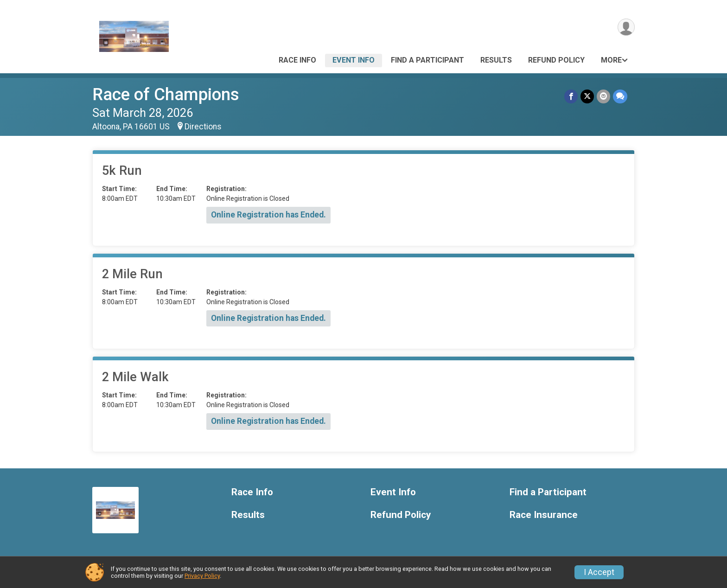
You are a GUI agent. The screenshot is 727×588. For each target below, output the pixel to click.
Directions (203, 127)
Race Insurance (544, 515)
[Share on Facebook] (571, 96)
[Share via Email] (603, 96)
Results (496, 60)
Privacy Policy (202, 576)
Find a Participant (427, 60)
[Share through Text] (620, 96)
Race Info (297, 60)
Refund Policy (556, 60)
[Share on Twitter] (587, 96)
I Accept (599, 572)
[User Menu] (626, 27)
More (611, 60)
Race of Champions (166, 94)
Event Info (354, 60)
